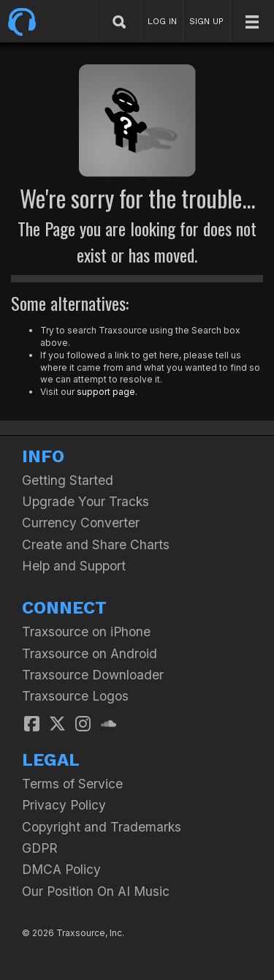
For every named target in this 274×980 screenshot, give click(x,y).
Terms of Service (72, 784)
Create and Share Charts (96, 544)
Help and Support (74, 566)
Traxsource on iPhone (86, 632)
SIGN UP (206, 21)
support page (106, 392)
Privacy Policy (64, 805)
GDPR (40, 848)
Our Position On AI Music (96, 891)
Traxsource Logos (75, 696)
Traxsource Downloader (93, 675)
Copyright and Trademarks (102, 827)
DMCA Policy (61, 869)
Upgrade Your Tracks (85, 501)
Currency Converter (81, 523)
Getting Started (68, 480)
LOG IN (162, 21)
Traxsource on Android (90, 653)
